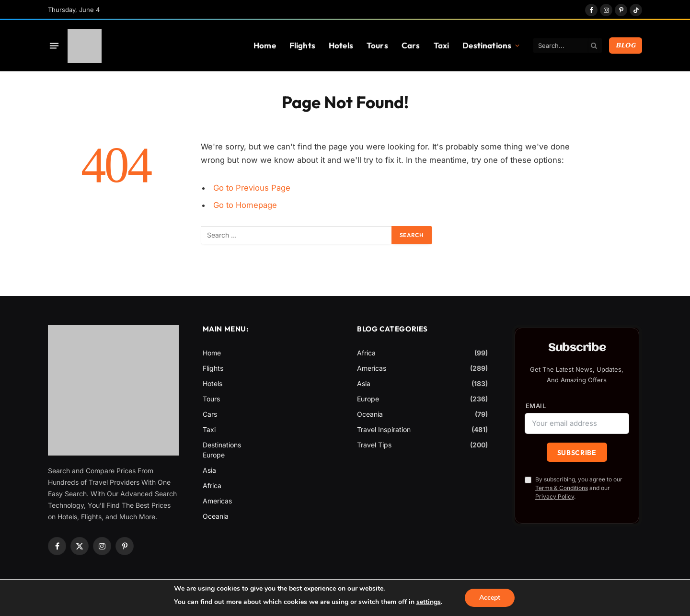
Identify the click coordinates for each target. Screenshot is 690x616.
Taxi (442, 45)
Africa (212, 485)
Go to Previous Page (252, 188)
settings (428, 602)
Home (265, 45)
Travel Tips (374, 445)
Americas (217, 501)
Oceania (216, 516)
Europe (214, 455)
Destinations (487, 45)
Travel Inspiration (384, 429)
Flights (302, 45)
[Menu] (54, 46)
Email (536, 406)
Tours (377, 45)
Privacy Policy (555, 496)
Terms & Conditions (562, 488)
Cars (411, 45)
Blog (626, 46)
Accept (490, 598)
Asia (209, 470)
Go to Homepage (245, 205)
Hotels (341, 45)
